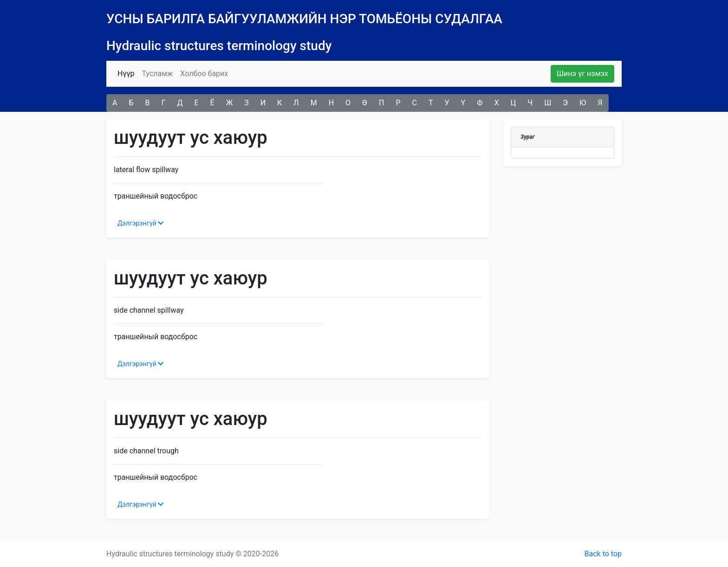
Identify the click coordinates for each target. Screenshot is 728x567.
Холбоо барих (204, 74)
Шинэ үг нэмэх (582, 74)
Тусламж (157, 74)
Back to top (603, 554)
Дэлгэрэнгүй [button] (140, 223)
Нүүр (128, 73)
